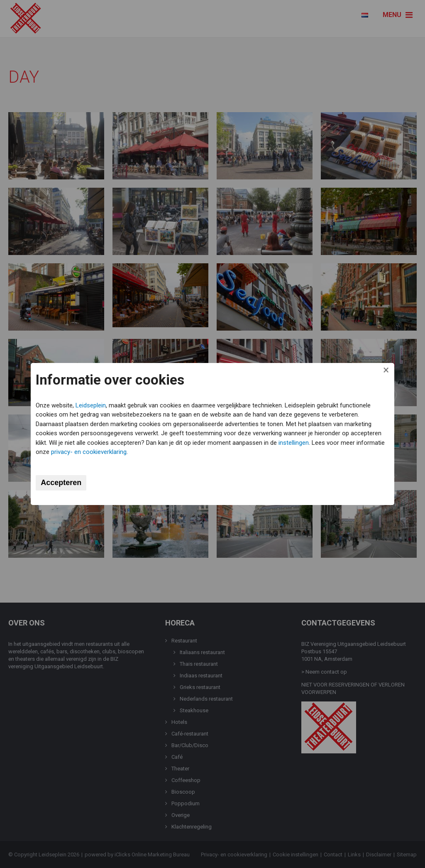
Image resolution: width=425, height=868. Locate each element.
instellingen (295, 443)
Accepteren (62, 483)
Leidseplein (92, 405)
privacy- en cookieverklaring (120, 452)
